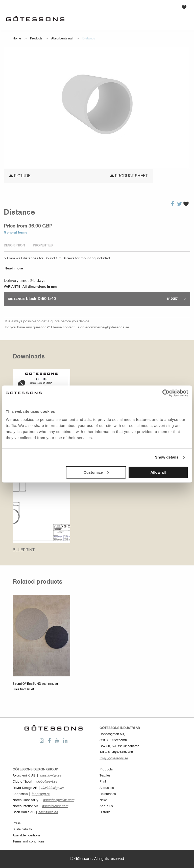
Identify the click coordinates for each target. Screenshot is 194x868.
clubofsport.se (47, 782)
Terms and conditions (29, 842)
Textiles (105, 776)
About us (106, 806)
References (108, 794)
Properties (43, 246)
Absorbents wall (62, 39)
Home (17, 39)
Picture (20, 176)
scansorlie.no (48, 812)
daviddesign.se (52, 788)
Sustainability (22, 829)
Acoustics (107, 788)
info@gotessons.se (114, 758)
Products (36, 39)
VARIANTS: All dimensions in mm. (31, 287)
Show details (167, 457)
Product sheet (129, 176)
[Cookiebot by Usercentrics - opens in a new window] (166, 393)
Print (103, 782)
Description (14, 246)
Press (17, 823)
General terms (16, 233)
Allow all (158, 472)
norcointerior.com (55, 806)
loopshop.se (41, 794)
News (103, 800)
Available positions (26, 836)
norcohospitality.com (59, 800)
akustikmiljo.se (50, 776)
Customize (96, 472)
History (105, 812)
